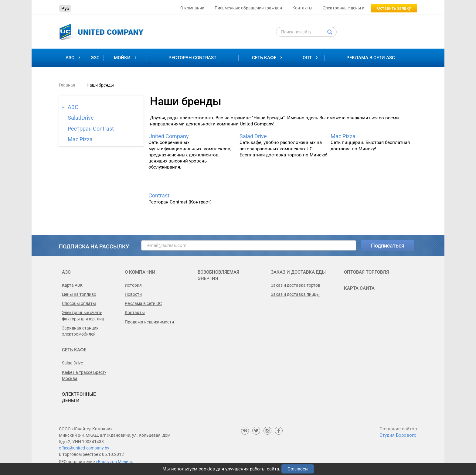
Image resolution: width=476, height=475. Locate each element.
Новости (133, 294)
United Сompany (169, 136)
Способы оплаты (79, 303)
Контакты (302, 8)
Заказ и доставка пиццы (295, 294)
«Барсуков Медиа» (114, 462)
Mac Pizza (80, 139)
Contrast (159, 196)
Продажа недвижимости (149, 322)
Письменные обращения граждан (248, 8)
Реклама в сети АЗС (371, 58)
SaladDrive (81, 118)
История (133, 285)
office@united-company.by (84, 448)
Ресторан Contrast (192, 58)
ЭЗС (95, 58)
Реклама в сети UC (143, 303)
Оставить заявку (394, 8)
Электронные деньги (343, 8)
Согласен (298, 469)
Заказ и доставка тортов (296, 285)
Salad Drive (253, 136)
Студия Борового (398, 435)
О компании (192, 8)
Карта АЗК (72, 285)
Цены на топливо (79, 294)
